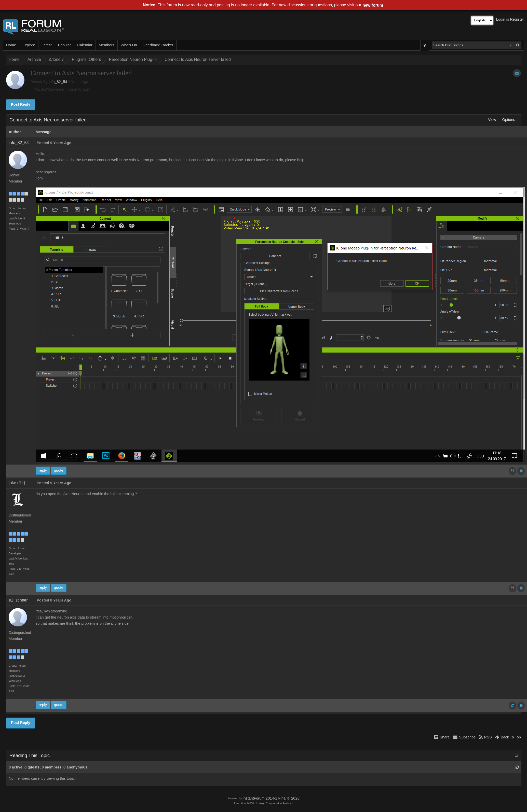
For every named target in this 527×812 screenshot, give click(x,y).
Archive (34, 59)
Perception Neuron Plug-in (133, 59)
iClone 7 (56, 59)
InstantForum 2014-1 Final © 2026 (271, 798)
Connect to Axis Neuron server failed (198, 59)
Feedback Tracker (158, 45)
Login (501, 19)
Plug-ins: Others (86, 59)
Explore (29, 45)
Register (517, 19)
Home (11, 45)
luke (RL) (17, 483)
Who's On (129, 45)
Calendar (85, 45)
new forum (373, 5)
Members (107, 45)
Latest (47, 45)
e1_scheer (18, 600)
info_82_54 (58, 82)
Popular (65, 45)
